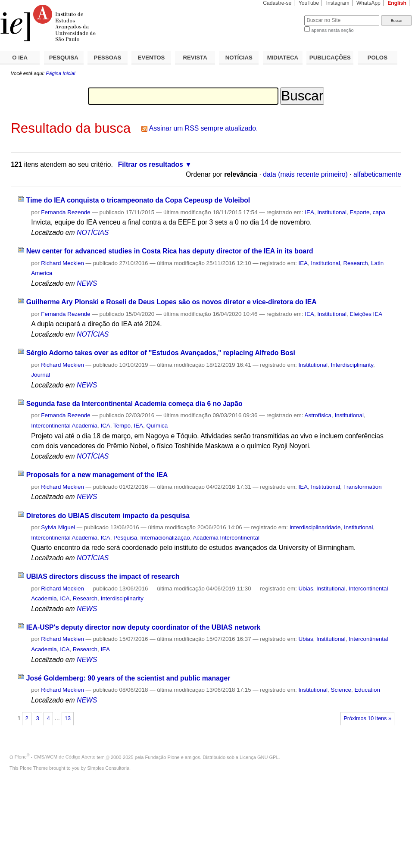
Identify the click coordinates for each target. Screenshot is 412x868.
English (397, 3)
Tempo (122, 426)
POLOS (378, 58)
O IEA (20, 58)
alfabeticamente (377, 174)
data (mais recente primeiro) (305, 174)
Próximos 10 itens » (367, 718)
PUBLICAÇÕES (330, 58)
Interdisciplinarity (352, 365)
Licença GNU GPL (259, 757)
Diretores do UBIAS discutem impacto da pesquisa (108, 516)
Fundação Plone (162, 757)
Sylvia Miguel (58, 527)
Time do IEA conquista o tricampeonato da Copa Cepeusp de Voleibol (138, 200)
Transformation (362, 487)
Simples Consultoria (108, 768)
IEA (309, 212)
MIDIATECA (283, 58)
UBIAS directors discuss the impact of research (103, 576)
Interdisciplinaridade (315, 527)
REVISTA (195, 58)
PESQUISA (64, 58)
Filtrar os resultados (151, 164)
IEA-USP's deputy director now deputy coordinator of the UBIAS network (143, 627)
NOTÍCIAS (239, 58)
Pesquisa (125, 538)
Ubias (306, 589)
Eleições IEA (366, 314)
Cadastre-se (277, 3)
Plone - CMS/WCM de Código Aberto (55, 757)
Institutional (332, 212)
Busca (283, 15)
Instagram (338, 3)
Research (355, 263)
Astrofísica (318, 415)
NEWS (87, 283)
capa (379, 212)
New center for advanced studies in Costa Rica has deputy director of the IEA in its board (170, 251)
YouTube (309, 3)
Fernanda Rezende (66, 212)
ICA (105, 426)
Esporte (359, 212)
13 (68, 718)
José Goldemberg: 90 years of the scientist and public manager (128, 678)
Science (341, 690)
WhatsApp (368, 3)
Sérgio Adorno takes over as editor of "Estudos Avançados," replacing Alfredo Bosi (161, 353)
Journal (41, 375)
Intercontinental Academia (64, 426)
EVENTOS (151, 58)
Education (367, 690)
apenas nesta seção (332, 30)
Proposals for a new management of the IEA (97, 475)
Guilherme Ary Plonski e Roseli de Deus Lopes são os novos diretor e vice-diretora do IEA (172, 302)
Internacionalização (165, 538)
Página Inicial (60, 73)
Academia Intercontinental (226, 538)
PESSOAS (108, 58)
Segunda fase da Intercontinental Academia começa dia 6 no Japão (134, 404)
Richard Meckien (62, 263)
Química (157, 426)
